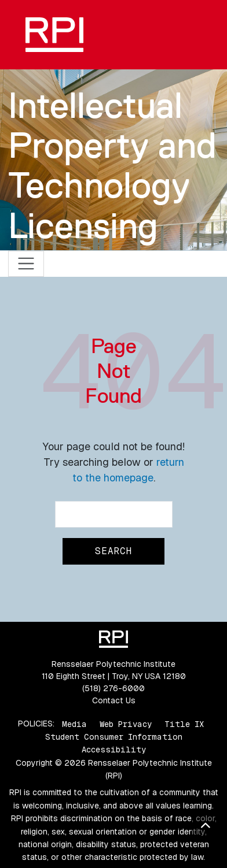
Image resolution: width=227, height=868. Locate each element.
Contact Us (114, 700)
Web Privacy (126, 724)
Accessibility (114, 750)
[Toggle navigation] (26, 264)
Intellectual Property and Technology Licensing (112, 165)
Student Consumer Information (114, 737)
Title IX (184, 724)
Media (74, 724)
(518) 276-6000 (113, 688)
